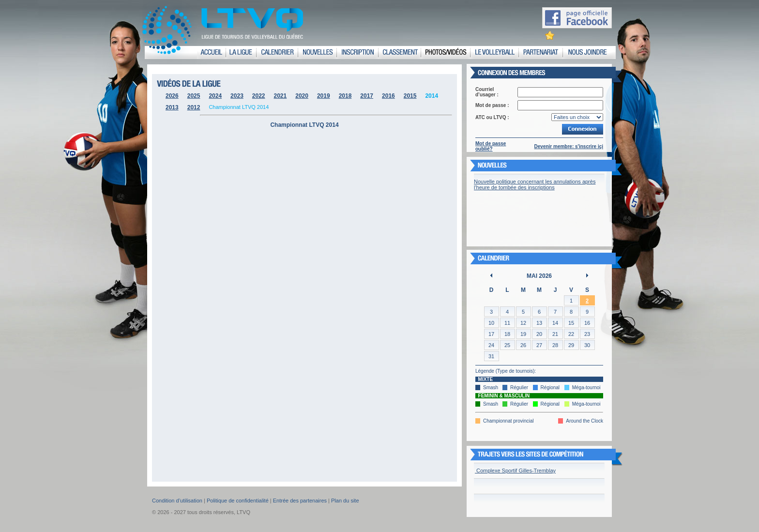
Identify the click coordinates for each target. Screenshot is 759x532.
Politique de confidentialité (238, 501)
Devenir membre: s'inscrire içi (569, 146)
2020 (302, 96)
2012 (194, 107)
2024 (215, 96)
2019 (324, 96)
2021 (281, 96)
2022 (259, 96)
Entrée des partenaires (300, 501)
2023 (237, 96)
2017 (367, 96)
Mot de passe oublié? (491, 146)
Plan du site (345, 501)
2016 (388, 96)
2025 (194, 96)
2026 (172, 96)
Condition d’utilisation (177, 501)
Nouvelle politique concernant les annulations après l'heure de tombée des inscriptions (535, 184)
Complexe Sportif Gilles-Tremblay (515, 471)
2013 (172, 107)
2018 (345, 96)
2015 (410, 96)
